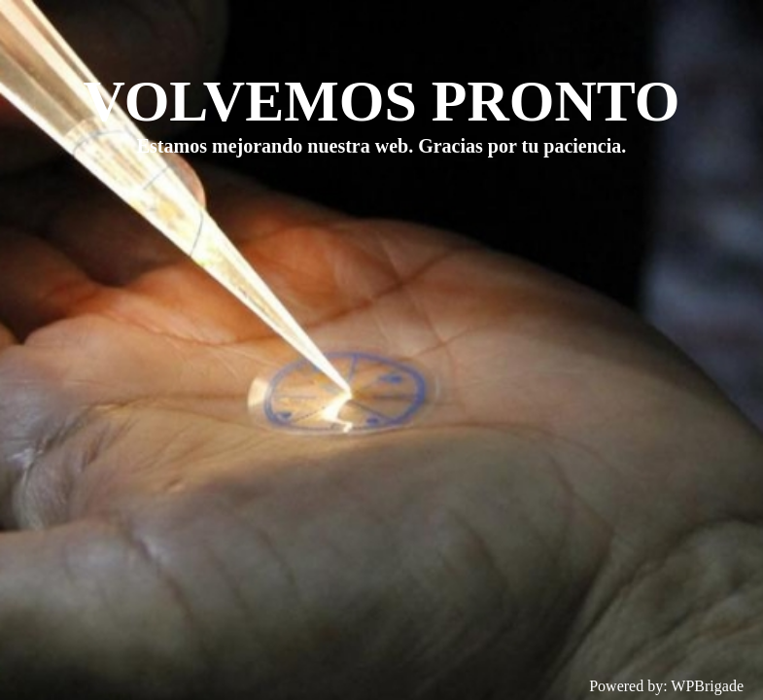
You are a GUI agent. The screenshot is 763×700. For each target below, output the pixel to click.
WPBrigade (707, 686)
